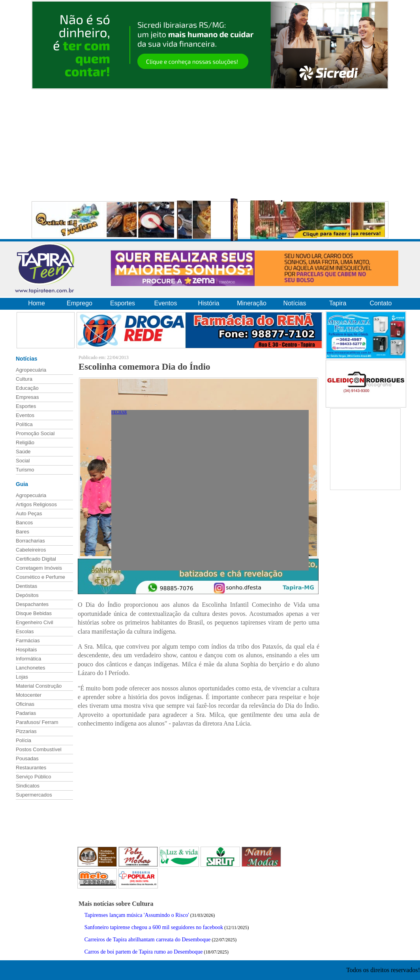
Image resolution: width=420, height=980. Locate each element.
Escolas (25, 631)
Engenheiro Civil (35, 622)
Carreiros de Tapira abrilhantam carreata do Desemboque (148, 940)
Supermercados (34, 795)
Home (37, 303)
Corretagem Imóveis (39, 568)
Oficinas (25, 704)
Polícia (23, 740)
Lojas (22, 677)
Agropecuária (31, 370)
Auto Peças (29, 513)
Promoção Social (35, 433)
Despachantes (32, 604)
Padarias (26, 713)
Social (23, 461)
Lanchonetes (30, 668)
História (208, 303)
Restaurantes (31, 768)
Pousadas (27, 758)
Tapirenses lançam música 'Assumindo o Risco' (137, 915)
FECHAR (119, 412)
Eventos (166, 303)
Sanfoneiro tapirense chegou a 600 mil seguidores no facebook (154, 927)
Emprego (80, 303)
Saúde (23, 452)
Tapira (338, 303)
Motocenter (29, 695)
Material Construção (39, 686)
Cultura (24, 379)
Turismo (25, 470)
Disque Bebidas (34, 613)
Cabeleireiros (31, 550)
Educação (27, 388)
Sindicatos (28, 786)
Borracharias (30, 541)
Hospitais (26, 650)
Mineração (252, 303)
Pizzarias (26, 731)
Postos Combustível (39, 749)
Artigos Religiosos (36, 504)
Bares (22, 532)
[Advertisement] (210, 145)
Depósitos (27, 595)
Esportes (123, 303)
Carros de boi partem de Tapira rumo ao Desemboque (144, 952)
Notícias (295, 303)
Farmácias (28, 641)
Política (24, 424)
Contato (381, 303)
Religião (25, 442)
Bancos (24, 523)
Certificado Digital (36, 559)
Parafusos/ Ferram (37, 722)
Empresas (27, 397)
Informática (28, 659)
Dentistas (26, 586)
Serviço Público (34, 777)
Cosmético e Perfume (40, 577)
